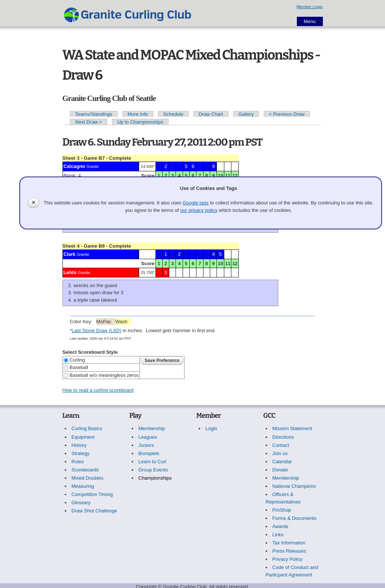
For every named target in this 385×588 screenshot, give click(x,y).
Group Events (153, 470)
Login (211, 428)
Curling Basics (87, 428)
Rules (78, 462)
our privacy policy (199, 210)
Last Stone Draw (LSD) (97, 330)
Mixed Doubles (87, 478)
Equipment (83, 437)
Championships (155, 478)
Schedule (173, 114)
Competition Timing (92, 494)
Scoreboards (85, 470)
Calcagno (75, 166)
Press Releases (289, 551)
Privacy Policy (287, 559)
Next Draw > (89, 122)
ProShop (282, 510)
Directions (283, 437)
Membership (152, 428)
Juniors (146, 445)
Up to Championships (140, 122)
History (79, 445)
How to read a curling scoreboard (98, 390)
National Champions (294, 486)
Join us (280, 453)
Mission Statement (292, 428)
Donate (280, 470)
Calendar (282, 462)
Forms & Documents (294, 518)
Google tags (196, 203)
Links (278, 535)
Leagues (148, 437)
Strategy (80, 453)
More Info (138, 114)
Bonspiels (149, 453)
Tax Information (289, 543)
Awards (280, 526)
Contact (281, 445)
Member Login (309, 7)
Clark (70, 254)
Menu (310, 21)
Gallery (246, 114)
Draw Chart (211, 114)
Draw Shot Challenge (94, 511)
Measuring (83, 486)
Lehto (70, 272)
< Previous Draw (287, 114)
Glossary (81, 503)
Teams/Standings (94, 114)
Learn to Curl (152, 462)
